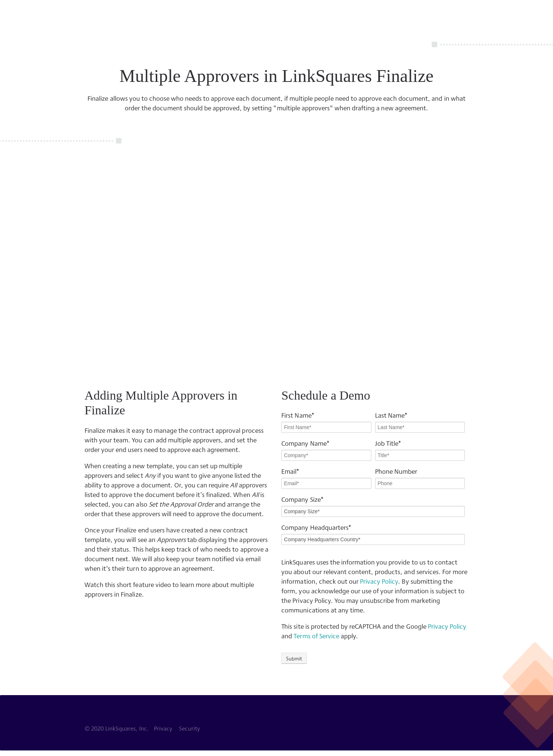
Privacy (163, 728)
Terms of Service (316, 636)
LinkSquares (97, 15)
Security (190, 728)
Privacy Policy (379, 581)
